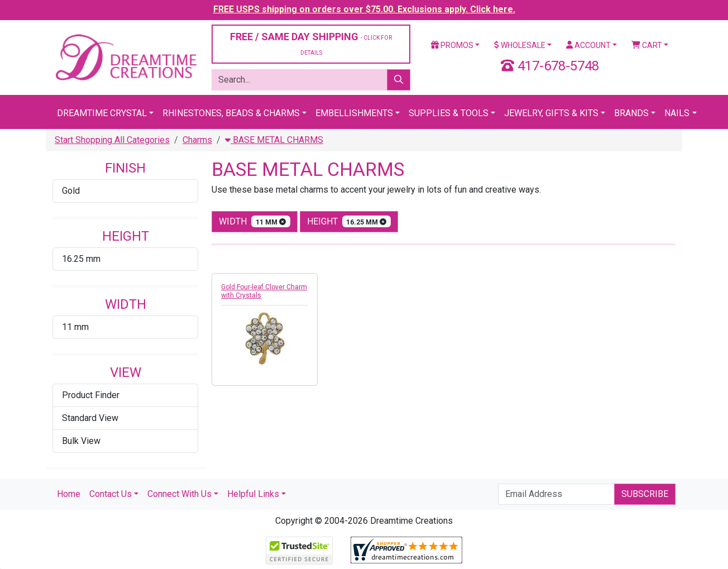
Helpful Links (253, 494)
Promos (452, 45)
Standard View (90, 418)
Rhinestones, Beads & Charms (231, 113)
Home (69, 494)
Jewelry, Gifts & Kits (551, 113)
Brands (631, 113)
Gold (71, 191)
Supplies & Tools (449, 113)
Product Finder (91, 395)
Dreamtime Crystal (102, 113)
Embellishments (354, 113)
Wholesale (520, 45)
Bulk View (81, 441)
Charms (197, 140)
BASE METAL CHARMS (274, 140)
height (349, 221)
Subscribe (645, 494)
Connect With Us (179, 494)
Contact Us (111, 494)
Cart (647, 45)
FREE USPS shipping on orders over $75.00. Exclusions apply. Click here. (364, 9)
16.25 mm (81, 259)
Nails (677, 113)
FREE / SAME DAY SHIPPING (311, 43)
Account (588, 45)
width (255, 221)
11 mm (75, 327)
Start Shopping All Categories (112, 140)
